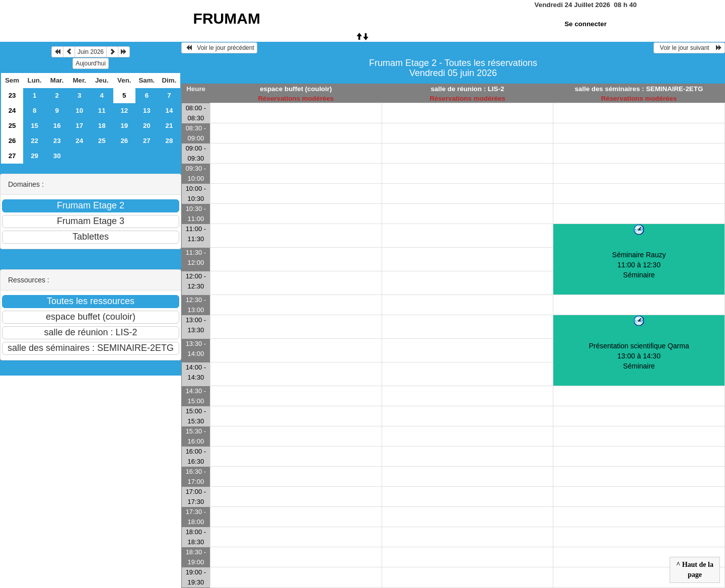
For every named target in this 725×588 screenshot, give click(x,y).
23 (12, 95)
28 (169, 141)
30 (57, 156)
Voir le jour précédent (219, 48)
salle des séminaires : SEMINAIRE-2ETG (639, 89)
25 (12, 126)
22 (34, 141)
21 (169, 126)
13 (147, 111)
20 (147, 126)
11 (102, 111)
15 (34, 126)
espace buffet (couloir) (296, 89)
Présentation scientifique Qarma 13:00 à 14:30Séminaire (639, 356)
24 (12, 111)
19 (124, 126)
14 (169, 111)
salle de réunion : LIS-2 (467, 89)
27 (147, 141)
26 (12, 141)
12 (124, 111)
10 (79, 111)
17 (79, 126)
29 (34, 156)
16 (57, 126)
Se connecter (586, 24)
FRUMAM (227, 18)
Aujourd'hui (91, 63)
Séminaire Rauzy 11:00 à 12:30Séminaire (639, 265)
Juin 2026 (91, 52)
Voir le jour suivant (689, 48)
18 (102, 126)
